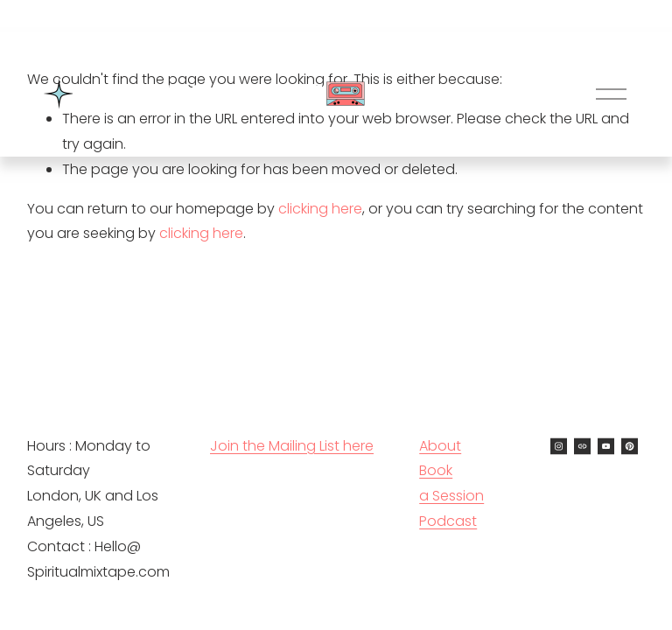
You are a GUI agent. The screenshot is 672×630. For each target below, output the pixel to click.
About (440, 446)
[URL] (582, 446)
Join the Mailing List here (292, 446)
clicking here (320, 209)
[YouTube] (606, 446)
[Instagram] (559, 446)
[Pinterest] (630, 446)
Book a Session (451, 483)
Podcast (448, 521)
